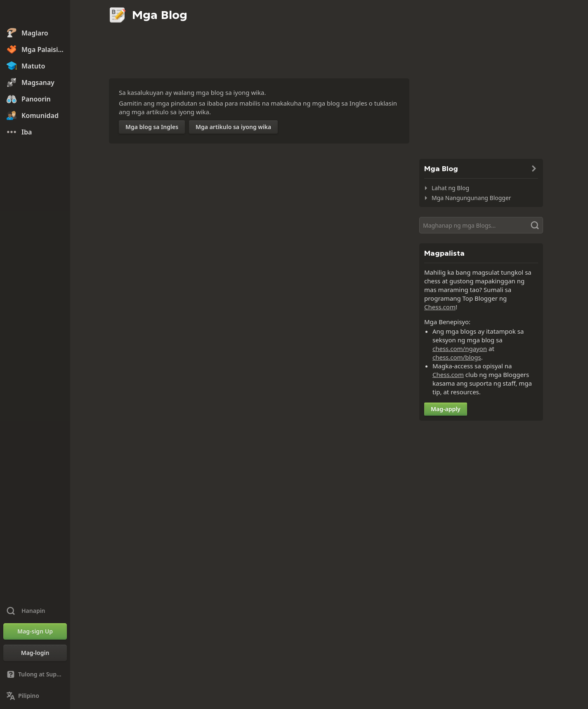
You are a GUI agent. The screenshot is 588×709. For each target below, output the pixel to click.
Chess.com (440, 307)
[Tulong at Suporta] (35, 674)
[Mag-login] (35, 653)
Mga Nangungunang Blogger (471, 198)
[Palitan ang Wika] (35, 696)
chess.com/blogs (457, 357)
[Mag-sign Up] (35, 631)
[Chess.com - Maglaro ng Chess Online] (35, 14)
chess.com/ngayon (460, 349)
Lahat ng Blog (450, 188)
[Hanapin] (481, 225)
